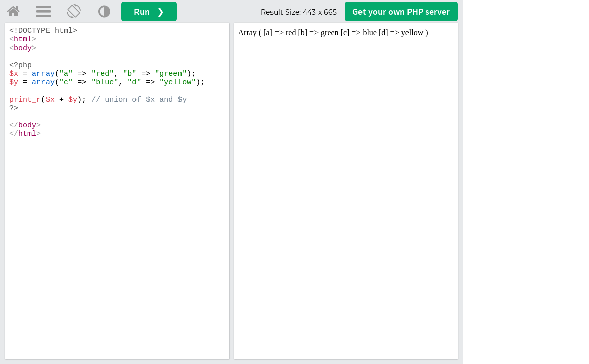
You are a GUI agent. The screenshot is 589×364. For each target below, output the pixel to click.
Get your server (401, 11)
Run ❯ (149, 11)
